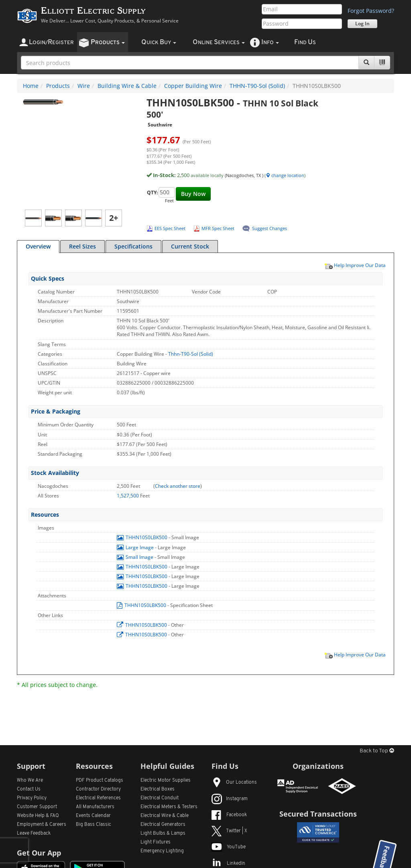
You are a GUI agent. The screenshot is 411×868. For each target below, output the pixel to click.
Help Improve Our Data (355, 265)
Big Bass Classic (94, 825)
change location (285, 175)
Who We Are (30, 780)
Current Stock (190, 246)
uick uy (159, 42)
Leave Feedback (34, 833)
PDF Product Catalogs (100, 780)
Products (58, 86)
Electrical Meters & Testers (169, 807)
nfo (270, 42)
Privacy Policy (32, 798)
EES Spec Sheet (170, 228)
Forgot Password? (371, 11)
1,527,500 (128, 496)
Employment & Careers (42, 825)
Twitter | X (229, 831)
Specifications (133, 246)
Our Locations (234, 782)
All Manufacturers (95, 807)
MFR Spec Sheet (218, 228)
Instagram (230, 799)
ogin (51, 42)
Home (31, 86)
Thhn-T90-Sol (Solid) (191, 354)
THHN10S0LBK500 (143, 537)
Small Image (136, 557)
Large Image (136, 547)
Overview (38, 246)
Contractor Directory (98, 789)
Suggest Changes (270, 228)
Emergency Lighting (162, 851)
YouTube (229, 847)
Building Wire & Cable (127, 86)
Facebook (229, 815)
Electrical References (98, 798)
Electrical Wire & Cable (165, 816)
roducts (108, 42)
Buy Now (193, 194)
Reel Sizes (82, 246)
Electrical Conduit (160, 798)
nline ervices (219, 42)
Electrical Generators (163, 825)
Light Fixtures (156, 842)
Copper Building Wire (193, 86)
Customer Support (37, 807)
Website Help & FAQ (38, 816)
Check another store (178, 486)
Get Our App (39, 853)
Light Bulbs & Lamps (163, 833)
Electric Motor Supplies (166, 780)
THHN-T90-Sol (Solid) (257, 86)
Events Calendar (93, 816)
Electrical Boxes (158, 789)
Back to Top (377, 751)
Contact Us (29, 789)
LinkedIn (228, 864)
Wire (84, 86)
